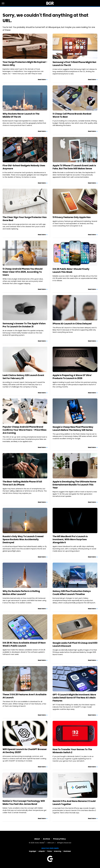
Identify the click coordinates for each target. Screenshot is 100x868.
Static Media (39, 843)
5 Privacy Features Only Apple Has (72, 217)
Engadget (33, 851)
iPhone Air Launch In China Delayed (72, 324)
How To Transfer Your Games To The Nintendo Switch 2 (72, 751)
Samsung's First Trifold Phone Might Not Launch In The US (74, 64)
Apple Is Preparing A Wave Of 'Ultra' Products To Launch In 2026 (72, 377)
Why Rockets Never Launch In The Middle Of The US (21, 115)
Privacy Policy (59, 839)
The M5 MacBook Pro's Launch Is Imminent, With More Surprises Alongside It (70, 539)
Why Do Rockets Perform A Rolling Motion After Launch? (21, 593)
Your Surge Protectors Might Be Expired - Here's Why (25, 64)
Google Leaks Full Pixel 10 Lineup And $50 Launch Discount (75, 644)
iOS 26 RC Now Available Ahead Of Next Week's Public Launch (24, 644)
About (37, 839)
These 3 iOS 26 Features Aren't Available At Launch (25, 696)
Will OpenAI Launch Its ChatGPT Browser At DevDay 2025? (25, 751)
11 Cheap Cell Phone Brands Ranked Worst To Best (72, 115)
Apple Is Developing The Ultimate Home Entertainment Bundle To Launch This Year (74, 485)
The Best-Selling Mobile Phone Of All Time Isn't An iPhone (22, 483)
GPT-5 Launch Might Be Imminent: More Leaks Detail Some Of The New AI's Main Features (74, 698)
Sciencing (58, 851)
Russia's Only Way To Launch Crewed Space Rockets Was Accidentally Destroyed (23, 539)
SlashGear (67, 851)
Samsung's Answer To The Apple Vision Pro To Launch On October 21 (24, 325)
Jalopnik (42, 851)
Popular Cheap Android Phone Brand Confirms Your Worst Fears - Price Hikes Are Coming (25, 430)
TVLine (49, 851)
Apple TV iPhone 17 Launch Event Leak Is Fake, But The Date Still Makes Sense (74, 167)
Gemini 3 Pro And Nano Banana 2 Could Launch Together (74, 803)
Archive (46, 839)
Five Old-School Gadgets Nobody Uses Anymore (24, 167)
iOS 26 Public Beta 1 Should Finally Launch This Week (71, 270)
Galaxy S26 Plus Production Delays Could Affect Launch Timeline (72, 593)
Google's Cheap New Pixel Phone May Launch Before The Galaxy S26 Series (73, 428)
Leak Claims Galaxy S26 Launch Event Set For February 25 (23, 377)
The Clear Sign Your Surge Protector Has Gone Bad (25, 219)
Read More (42, 80)
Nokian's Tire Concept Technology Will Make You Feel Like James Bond (24, 802)
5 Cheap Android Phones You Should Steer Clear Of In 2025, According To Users (23, 272)
